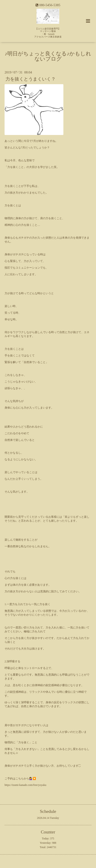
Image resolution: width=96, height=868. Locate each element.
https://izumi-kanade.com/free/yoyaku (25, 785)
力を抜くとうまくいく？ (31, 79)
